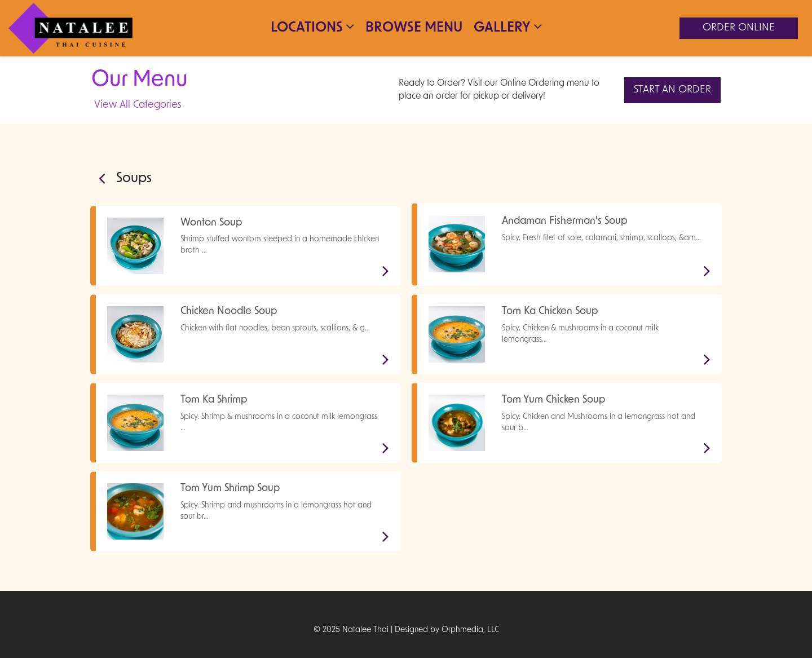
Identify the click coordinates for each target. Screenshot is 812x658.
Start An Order (672, 90)
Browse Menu (414, 28)
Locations (312, 27)
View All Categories (138, 105)
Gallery (508, 27)
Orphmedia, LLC (470, 630)
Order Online (739, 28)
